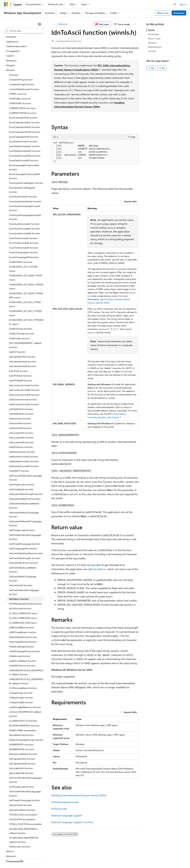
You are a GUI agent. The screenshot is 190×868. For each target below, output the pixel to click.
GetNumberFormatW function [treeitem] (24, 438)
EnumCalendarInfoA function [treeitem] (23, 90)
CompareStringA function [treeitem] (22, 56)
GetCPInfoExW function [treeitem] (21, 352)
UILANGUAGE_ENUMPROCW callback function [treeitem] (24, 812)
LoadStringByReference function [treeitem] (25, 679)
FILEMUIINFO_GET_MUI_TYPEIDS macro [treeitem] (25, 285)
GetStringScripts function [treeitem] (22, 457)
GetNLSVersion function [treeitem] (21, 419)
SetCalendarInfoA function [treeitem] (22, 731)
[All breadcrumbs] (54, 24)
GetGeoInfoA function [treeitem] (20, 391)
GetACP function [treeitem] (17, 324)
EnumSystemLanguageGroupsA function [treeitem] (25, 180)
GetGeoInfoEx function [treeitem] (20, 395)
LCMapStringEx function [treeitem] (21, 670)
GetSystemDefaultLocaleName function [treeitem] (24, 478)
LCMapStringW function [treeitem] (21, 674)
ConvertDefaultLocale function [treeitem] (24, 61)
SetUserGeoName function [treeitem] (22, 782)
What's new (163, 13)
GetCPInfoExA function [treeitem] (20, 348)
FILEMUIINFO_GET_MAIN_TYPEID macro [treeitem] (26, 250)
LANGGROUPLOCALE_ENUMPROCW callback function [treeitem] (26, 653)
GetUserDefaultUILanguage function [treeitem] (23, 551)
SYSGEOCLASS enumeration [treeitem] (23, 787)
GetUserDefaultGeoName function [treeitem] (26, 525)
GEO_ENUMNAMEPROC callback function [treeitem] (25, 317)
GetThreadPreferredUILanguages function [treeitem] (25, 509)
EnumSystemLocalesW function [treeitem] (25, 205)
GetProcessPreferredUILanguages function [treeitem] (25, 450)
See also (152, 51)
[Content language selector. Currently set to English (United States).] (19, 850)
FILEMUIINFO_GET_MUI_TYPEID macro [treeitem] (25, 276)
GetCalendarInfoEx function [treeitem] (23, 334)
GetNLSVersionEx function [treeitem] (22, 424)
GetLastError (99, 569)
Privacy (70, 858)
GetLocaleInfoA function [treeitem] (21, 405)
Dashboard (179, 13)
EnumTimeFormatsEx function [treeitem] (24, 215)
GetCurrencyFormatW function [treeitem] (24, 367)
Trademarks (133, 858)
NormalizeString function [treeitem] (21, 707)
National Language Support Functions (72, 822)
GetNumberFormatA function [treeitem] (23, 429)
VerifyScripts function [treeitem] (20, 819)
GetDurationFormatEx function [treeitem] (24, 376)
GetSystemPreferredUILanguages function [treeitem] (25, 495)
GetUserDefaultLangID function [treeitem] (25, 530)
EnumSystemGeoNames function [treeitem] (25, 173)
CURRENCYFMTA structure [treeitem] (22, 80)
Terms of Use (118, 858)
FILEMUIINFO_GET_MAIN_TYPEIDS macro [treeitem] (26, 259)
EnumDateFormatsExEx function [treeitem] (25, 123)
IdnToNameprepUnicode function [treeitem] (25, 576)
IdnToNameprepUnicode (65, 802)
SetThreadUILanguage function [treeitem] (24, 772)
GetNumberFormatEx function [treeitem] (24, 433)
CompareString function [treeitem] (21, 52)
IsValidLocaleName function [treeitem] (23, 633)
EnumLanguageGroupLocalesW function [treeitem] (24, 148)
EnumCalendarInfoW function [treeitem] (24, 109)
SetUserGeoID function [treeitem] (20, 777)
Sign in (183, 4)
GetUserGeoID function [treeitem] (21, 557)
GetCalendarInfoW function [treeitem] (23, 338)
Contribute (58, 858)
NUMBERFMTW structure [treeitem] (22, 721)
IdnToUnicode (59, 809)
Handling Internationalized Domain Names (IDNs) (79, 795)
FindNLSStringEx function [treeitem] (22, 306)
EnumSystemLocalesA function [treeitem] (24, 196)
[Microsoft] (6, 4)
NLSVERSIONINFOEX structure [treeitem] (24, 698)
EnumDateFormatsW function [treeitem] (24, 132)
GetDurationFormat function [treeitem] (23, 371)
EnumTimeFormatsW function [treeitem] (24, 220)
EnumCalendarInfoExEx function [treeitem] (25, 99)
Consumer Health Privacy (92, 858)
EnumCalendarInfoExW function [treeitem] (25, 104)
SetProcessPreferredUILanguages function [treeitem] (25, 752)
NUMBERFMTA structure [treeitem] (21, 716)
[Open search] (175, 4)
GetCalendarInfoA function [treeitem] (22, 329)
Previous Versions (29, 858)
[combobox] (24, 31)
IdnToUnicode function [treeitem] (20, 580)
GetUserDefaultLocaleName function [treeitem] (23, 542)
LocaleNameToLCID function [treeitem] (23, 693)
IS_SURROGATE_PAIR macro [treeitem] (23, 595)
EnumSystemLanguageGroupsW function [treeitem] (25, 189)
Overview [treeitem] (14, 47)
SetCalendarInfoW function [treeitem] (22, 736)
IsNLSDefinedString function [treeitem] (23, 609)
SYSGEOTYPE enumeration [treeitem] (22, 791)
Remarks (152, 43)
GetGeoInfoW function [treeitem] (20, 400)
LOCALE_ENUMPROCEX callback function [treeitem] (25, 686)
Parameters (154, 34)
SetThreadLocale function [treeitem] (22, 759)
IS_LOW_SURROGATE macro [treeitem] (23, 590)
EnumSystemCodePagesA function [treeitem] (26, 155)
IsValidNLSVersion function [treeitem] (22, 638)
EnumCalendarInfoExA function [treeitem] (24, 94)
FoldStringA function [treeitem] (19, 310)
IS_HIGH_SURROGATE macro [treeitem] (23, 585)
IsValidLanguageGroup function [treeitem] (25, 623)
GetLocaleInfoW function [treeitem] (21, 414)
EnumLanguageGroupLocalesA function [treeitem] (24, 139)
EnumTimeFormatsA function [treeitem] (23, 210)
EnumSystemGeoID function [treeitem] (23, 169)
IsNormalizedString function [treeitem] (23, 614)
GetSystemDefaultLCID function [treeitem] (25, 471)
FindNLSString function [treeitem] (21, 301)
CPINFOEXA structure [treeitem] (20, 71)
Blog (44, 858)
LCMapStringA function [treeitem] (21, 665)
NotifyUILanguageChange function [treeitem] (26, 712)
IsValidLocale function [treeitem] (20, 628)
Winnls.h (63, 24)
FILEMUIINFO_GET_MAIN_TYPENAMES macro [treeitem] (26, 267)
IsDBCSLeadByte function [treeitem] (22, 599)
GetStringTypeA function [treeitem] (21, 461)
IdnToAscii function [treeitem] (19, 571)
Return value (154, 39)
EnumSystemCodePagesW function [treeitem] (22, 162)
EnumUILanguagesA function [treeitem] (23, 224)
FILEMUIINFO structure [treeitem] (21, 234)
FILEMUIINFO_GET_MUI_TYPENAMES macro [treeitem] (26, 294)
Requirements (155, 47)
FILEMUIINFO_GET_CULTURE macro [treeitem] (23, 241)
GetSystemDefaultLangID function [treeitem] (26, 466)
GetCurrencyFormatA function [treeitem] (24, 357)
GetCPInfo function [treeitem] (19, 343)
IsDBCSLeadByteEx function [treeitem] (23, 604)
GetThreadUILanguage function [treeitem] (25, 516)
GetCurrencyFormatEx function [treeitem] (24, 362)
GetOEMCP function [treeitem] (19, 443)
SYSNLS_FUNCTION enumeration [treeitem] (25, 796)
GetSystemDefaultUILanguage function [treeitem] (24, 487)
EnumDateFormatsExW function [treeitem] (25, 128)
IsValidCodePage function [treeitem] (22, 619)
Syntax (151, 30)
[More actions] (136, 24)
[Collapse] (40, 24)
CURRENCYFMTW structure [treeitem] (23, 85)
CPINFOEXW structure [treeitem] (20, 75)
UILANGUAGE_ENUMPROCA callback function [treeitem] (23, 803)
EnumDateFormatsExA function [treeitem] (24, 118)
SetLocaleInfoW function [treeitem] (21, 745)
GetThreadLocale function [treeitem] (22, 502)
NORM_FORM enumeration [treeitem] (23, 702)
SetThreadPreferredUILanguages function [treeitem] (25, 766)
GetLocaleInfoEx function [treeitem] (21, 410)
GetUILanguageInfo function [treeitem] (23, 520)
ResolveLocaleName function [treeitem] (23, 726)
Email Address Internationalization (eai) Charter (107, 416)
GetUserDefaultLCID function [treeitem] (23, 535)
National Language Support (67, 815)
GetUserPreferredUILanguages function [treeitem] (24, 564)
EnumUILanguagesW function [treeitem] (24, 229)
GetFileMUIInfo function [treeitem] (21, 381)
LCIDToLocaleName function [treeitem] (23, 660)
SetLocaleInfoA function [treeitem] (21, 740)
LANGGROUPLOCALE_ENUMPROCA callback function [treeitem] (26, 644)
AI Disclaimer (10, 858)
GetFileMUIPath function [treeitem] (21, 386)
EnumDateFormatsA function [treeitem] (23, 113)
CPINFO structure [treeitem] (18, 66)
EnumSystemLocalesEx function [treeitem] (25, 201)
